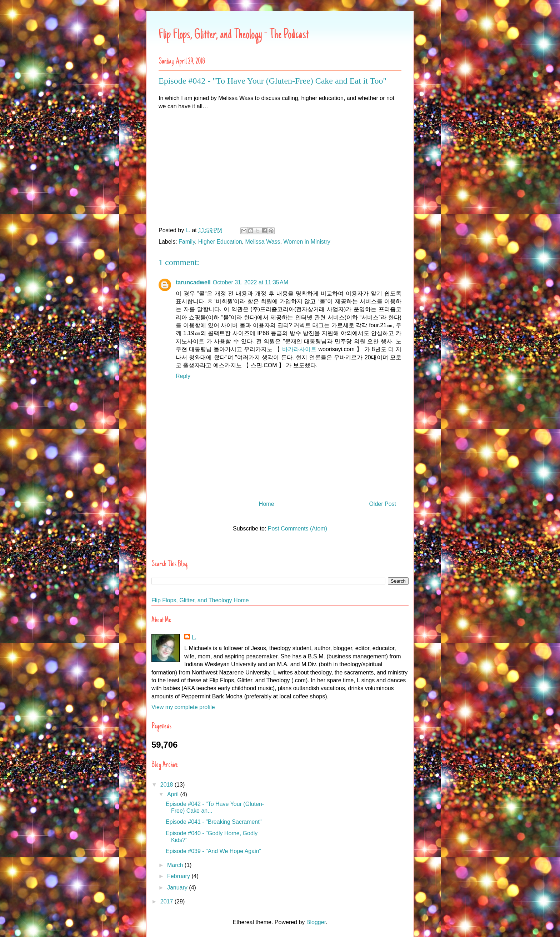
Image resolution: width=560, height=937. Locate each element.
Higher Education (220, 242)
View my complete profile (183, 707)
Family (187, 242)
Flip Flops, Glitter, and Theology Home (200, 600)
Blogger (316, 922)
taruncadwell (193, 282)
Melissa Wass (263, 242)
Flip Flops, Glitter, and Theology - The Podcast (234, 35)
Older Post (382, 504)
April (174, 794)
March (176, 865)
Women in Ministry (307, 242)
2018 (167, 785)
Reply (183, 376)
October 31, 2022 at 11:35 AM (251, 282)
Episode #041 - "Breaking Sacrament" (214, 822)
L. (194, 637)
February (179, 876)
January (178, 888)
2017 (167, 901)
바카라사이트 (299, 349)
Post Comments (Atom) (297, 529)
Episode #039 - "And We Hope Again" (213, 851)
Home (267, 504)
